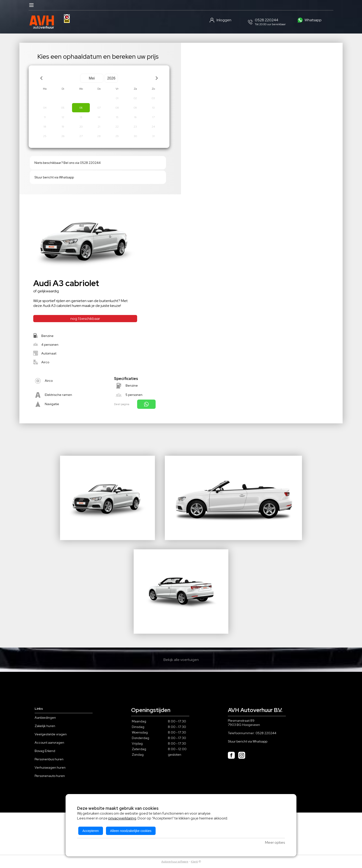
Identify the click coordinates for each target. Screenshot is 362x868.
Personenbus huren (49, 759)
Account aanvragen (49, 743)
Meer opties (275, 842)
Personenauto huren (50, 776)
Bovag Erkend (45, 751)
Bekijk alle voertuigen (181, 660)
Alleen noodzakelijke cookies (131, 831)
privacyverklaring (122, 818)
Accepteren (91, 831)
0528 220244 (266, 733)
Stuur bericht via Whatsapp (54, 177)
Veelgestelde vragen (51, 734)
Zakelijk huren (45, 726)
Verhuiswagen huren (50, 767)
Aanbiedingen (45, 718)
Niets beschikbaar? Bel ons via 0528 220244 (68, 163)
